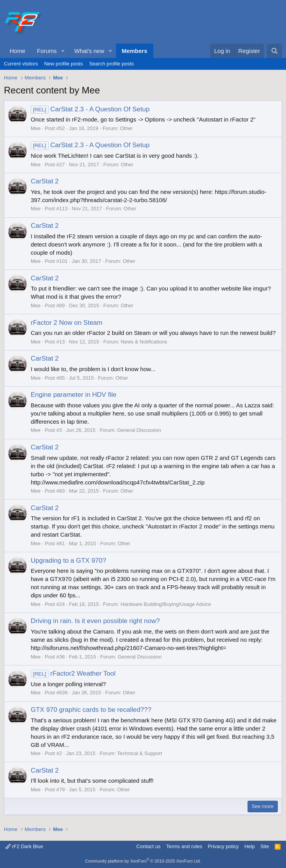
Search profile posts (111, 64)
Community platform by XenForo (143, 861)
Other (126, 128)
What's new (89, 51)
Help (250, 846)
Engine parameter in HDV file (74, 395)
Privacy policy (223, 846)
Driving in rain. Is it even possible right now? (95, 621)
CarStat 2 (45, 181)
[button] (63, 51)
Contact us (148, 846)
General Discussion (139, 430)
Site (265, 846)
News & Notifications (144, 342)
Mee (36, 128)
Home (18, 51)
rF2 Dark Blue (24, 846)
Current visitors (21, 64)
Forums (47, 51)
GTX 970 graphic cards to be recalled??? (91, 710)
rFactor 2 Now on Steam (67, 323)
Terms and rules (184, 846)
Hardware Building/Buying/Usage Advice (166, 604)
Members (135, 51)
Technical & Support (140, 753)
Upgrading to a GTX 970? (68, 561)
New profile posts (63, 64)
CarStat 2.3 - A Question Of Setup (90, 109)
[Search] (275, 51)
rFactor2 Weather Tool (73, 673)
